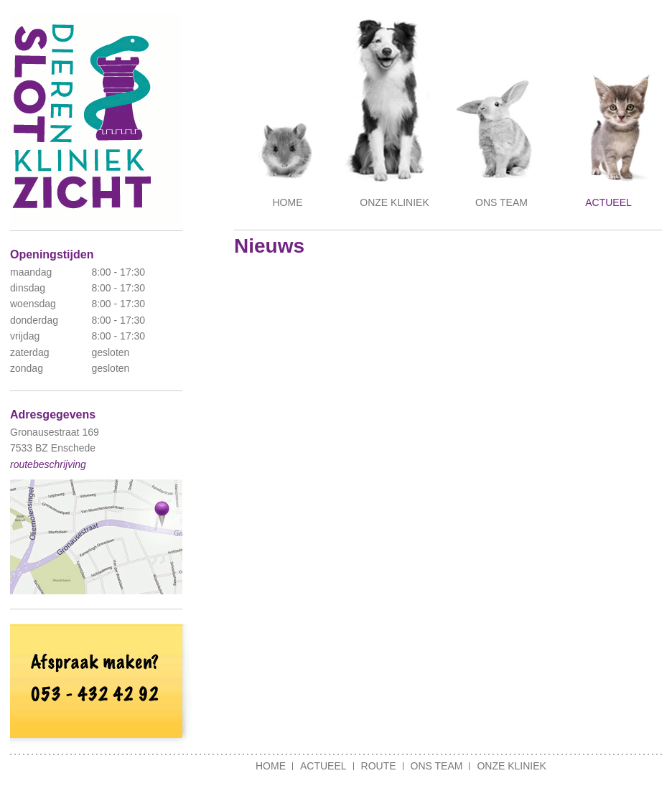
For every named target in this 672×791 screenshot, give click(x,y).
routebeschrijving (48, 464)
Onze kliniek (394, 202)
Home (288, 202)
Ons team (501, 202)
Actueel (608, 202)
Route (379, 766)
